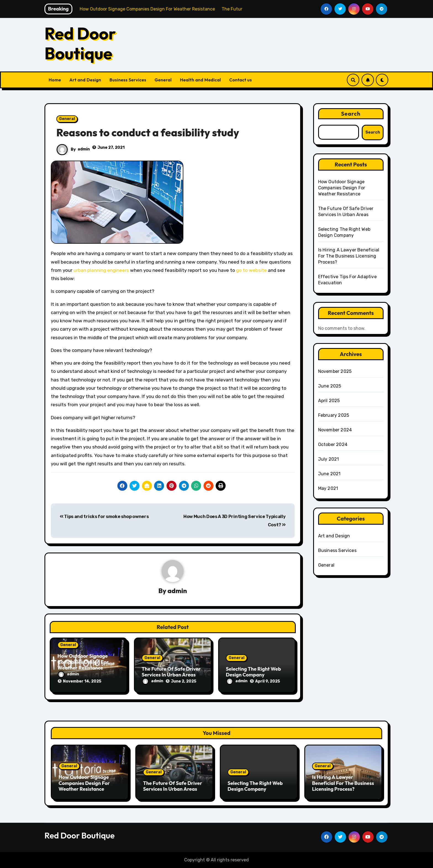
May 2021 (328, 488)
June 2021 (329, 474)
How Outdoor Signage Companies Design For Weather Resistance (83, 662)
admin (84, 149)
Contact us (241, 80)
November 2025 (335, 371)
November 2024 (335, 430)
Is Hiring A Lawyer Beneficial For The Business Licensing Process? (349, 256)
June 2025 (330, 386)
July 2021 (329, 459)
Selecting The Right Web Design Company (254, 672)
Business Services (128, 80)
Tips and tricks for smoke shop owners (104, 517)
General (163, 80)
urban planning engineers (101, 270)
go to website (251, 270)
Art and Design (85, 80)
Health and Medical (201, 80)
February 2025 (334, 415)
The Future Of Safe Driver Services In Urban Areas (171, 672)
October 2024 (333, 444)
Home (55, 80)
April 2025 (329, 401)
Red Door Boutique (80, 43)
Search (351, 114)
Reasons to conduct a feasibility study (148, 132)
